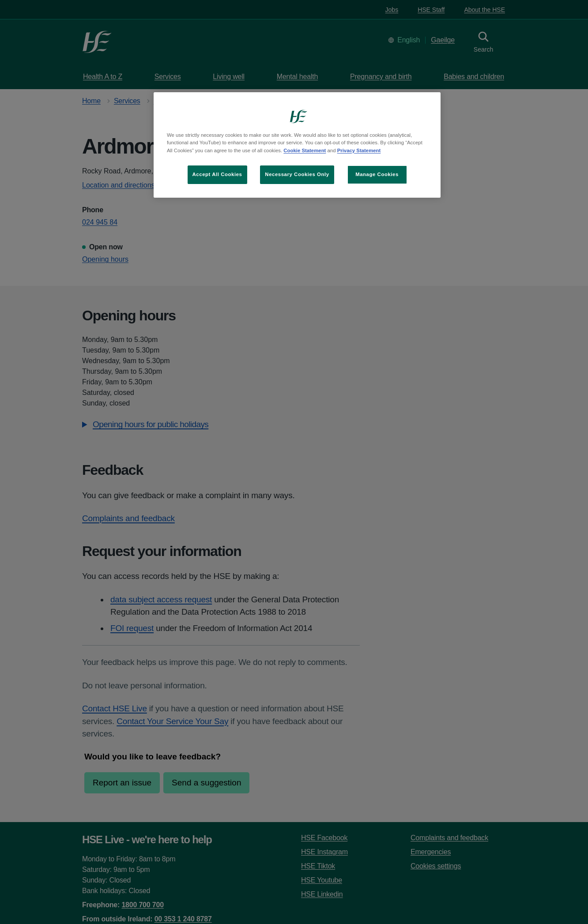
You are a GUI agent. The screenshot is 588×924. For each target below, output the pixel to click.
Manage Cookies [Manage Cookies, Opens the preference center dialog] (377, 174)
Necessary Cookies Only (297, 174)
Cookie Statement (305, 150)
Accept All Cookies (217, 174)
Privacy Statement (359, 150)
